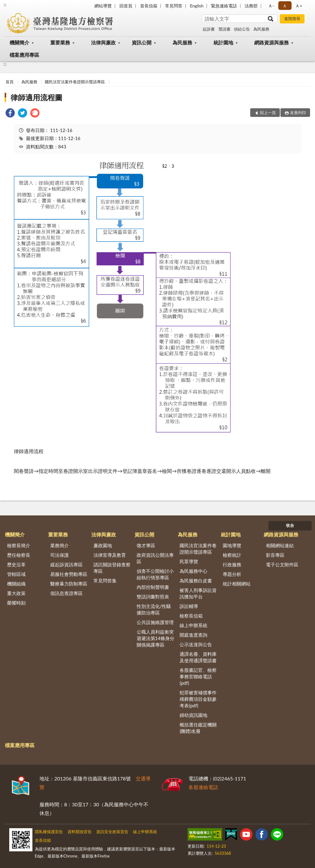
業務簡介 (60, 545)
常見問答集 (105, 581)
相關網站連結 (280, 545)
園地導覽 (232, 545)
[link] (10, 114)
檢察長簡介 (19, 545)
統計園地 (223, 42)
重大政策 (16, 593)
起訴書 (209, 29)
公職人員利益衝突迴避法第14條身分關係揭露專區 (155, 638)
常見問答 (174, 6)
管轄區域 (16, 574)
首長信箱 (149, 6)
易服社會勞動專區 (69, 574)
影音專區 (275, 555)
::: (5, 5)
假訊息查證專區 (66, 593)
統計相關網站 (237, 584)
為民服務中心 (193, 571)
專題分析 (232, 574)
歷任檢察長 (19, 555)
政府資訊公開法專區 (155, 558)
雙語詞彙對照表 (153, 597)
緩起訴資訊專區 (66, 564)
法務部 (251, 6)
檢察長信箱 (191, 616)
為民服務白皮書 (196, 581)
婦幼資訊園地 (193, 715)
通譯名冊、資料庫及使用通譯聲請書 (198, 657)
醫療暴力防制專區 (69, 584)
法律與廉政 (103, 42)
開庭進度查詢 (193, 635)
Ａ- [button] (271, 6)
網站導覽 (103, 6)
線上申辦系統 (193, 625)
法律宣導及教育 (110, 555)
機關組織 (16, 584)
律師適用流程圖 (36, 97)
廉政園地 (103, 545)
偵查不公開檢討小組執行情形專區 (155, 574)
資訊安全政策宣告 (112, 832)
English (197, 6)
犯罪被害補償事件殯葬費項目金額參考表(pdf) (198, 699)
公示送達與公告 (196, 644)
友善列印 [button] (298, 113)
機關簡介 (19, 42)
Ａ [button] (285, 6)
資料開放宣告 (80, 832)
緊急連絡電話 (224, 6)
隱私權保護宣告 (49, 832)
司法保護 (60, 555)
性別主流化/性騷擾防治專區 (154, 609)
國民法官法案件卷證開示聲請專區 (75, 82)
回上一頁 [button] (268, 113)
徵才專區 (146, 545)
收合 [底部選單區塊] (290, 525)
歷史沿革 (16, 564)
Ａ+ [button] (299, 6)
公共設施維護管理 (155, 622)
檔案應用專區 (24, 55)
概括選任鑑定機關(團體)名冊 (198, 728)
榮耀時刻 (16, 603)
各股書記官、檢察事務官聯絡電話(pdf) (198, 676)
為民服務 (261, 29)
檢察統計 (232, 555)
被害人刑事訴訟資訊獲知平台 (198, 593)
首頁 (10, 82)
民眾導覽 (189, 561)
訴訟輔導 (189, 606)
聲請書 (224, 29)
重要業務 (60, 42)
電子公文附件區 (282, 564)
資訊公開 (142, 42)
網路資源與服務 (271, 42)
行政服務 (232, 564)
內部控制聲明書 (153, 587)
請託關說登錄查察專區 (112, 568)
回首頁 (126, 6)
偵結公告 (242, 29)
